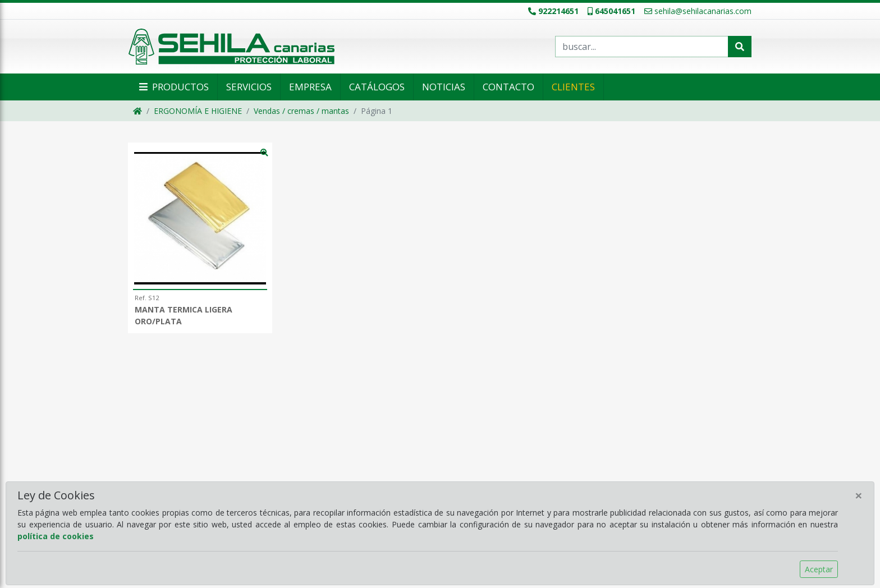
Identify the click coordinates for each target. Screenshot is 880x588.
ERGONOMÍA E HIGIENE (198, 111)
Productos (173, 87)
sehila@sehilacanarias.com (698, 11)
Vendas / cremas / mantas (301, 111)
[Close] (859, 495)
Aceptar (819, 569)
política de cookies (56, 536)
